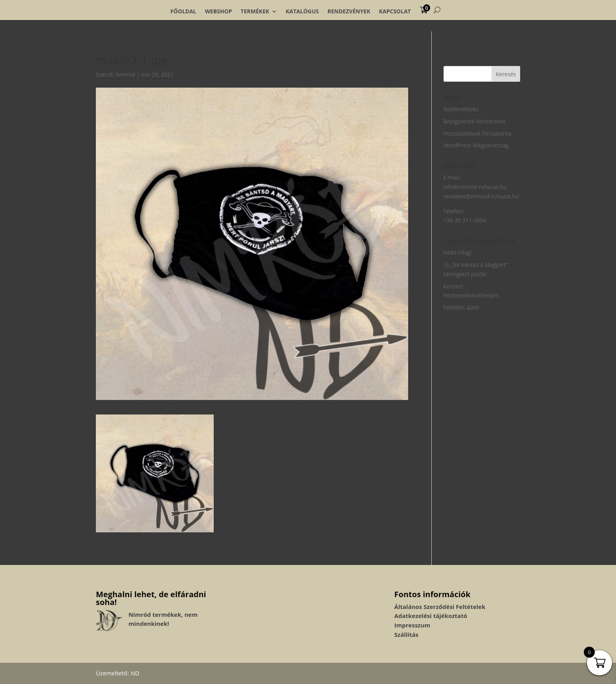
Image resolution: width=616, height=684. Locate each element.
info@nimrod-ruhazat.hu (475, 187)
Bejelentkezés (461, 109)
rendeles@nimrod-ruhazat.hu (481, 196)
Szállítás (406, 634)
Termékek (255, 11)
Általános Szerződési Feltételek (440, 607)
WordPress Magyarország (476, 145)
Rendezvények (349, 11)
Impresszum (412, 625)
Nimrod (125, 74)
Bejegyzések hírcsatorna (474, 121)
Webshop (218, 11)
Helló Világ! (458, 252)
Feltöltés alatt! (462, 307)
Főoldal (183, 11)
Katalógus (302, 11)
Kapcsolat (395, 11)
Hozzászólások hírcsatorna (478, 133)
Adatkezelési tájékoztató (431, 616)
